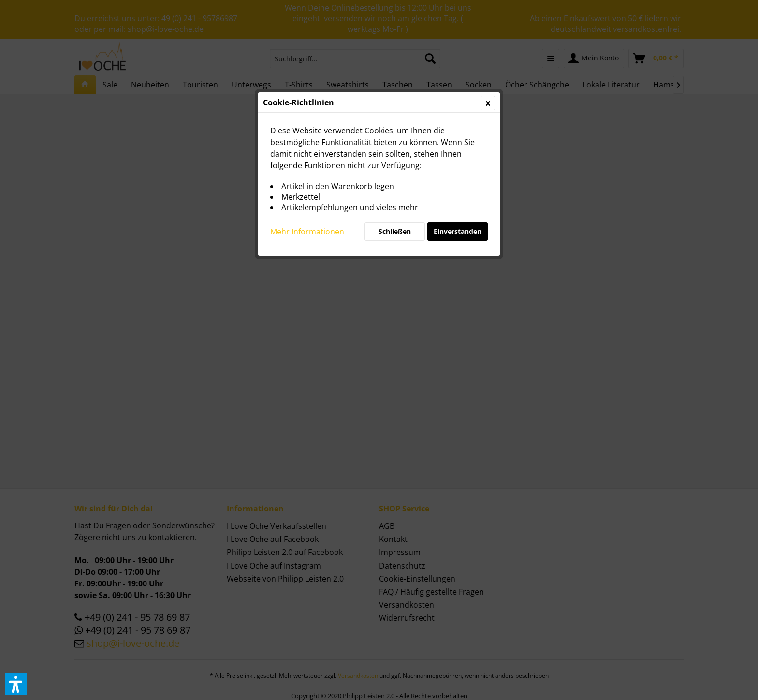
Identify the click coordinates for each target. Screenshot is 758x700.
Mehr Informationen (307, 232)
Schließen (395, 231)
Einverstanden (458, 231)
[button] (16, 684)
